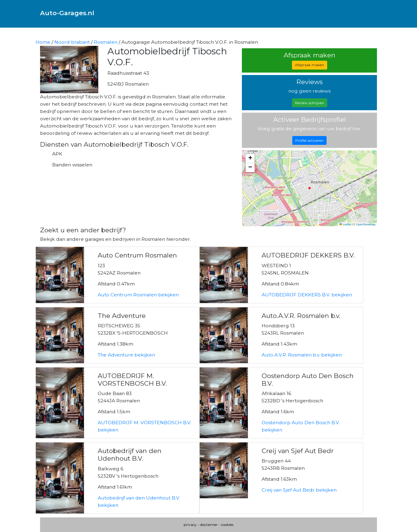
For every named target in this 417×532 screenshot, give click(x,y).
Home (43, 42)
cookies (227, 525)
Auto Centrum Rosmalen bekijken (138, 295)
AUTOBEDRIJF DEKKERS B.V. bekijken (307, 295)
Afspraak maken (310, 65)
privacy (190, 525)
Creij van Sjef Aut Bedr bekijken (299, 490)
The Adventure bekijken (126, 355)
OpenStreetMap (366, 224)
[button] (250, 159)
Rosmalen (106, 42)
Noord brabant (72, 42)
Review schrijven (310, 103)
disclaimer (209, 525)
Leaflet (345, 224)
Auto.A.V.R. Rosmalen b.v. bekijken (302, 355)
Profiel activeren (309, 140)
